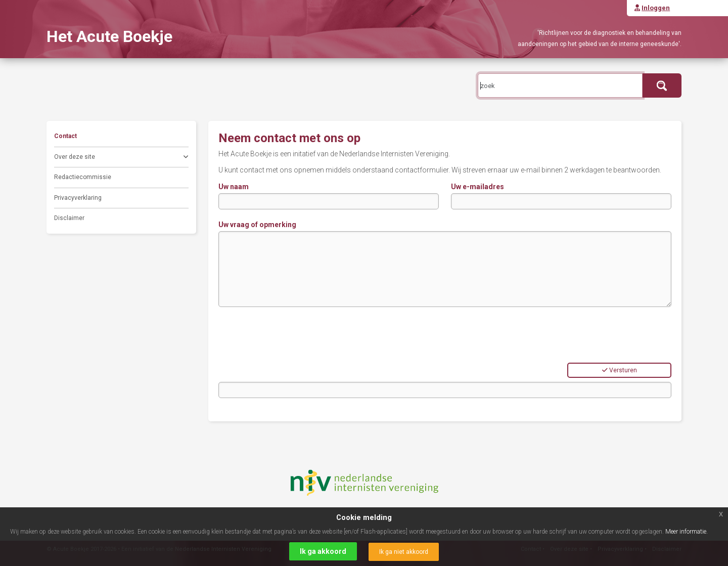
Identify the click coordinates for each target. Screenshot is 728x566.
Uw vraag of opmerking (257, 225)
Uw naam (234, 187)
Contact (65, 136)
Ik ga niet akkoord (404, 552)
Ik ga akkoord (323, 551)
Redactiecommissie (83, 177)
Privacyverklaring (78, 198)
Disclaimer (69, 218)
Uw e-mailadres (477, 187)
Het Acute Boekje (109, 36)
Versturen (620, 370)
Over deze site (121, 158)
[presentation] (295, 335)
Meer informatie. (687, 532)
